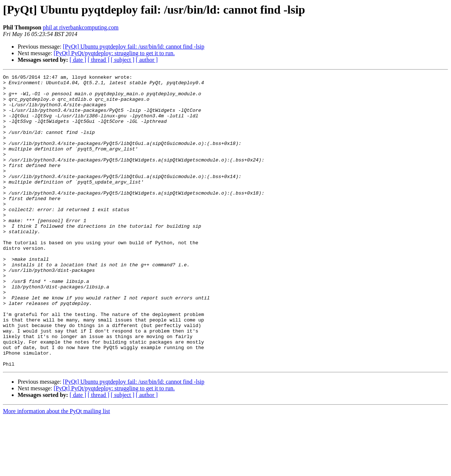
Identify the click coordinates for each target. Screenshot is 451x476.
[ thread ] (98, 60)
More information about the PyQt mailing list (57, 470)
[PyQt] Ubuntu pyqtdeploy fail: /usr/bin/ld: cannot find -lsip (134, 47)
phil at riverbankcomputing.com (81, 27)
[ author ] (147, 60)
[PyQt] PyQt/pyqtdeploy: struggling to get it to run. (114, 53)
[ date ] (78, 60)
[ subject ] (123, 60)
